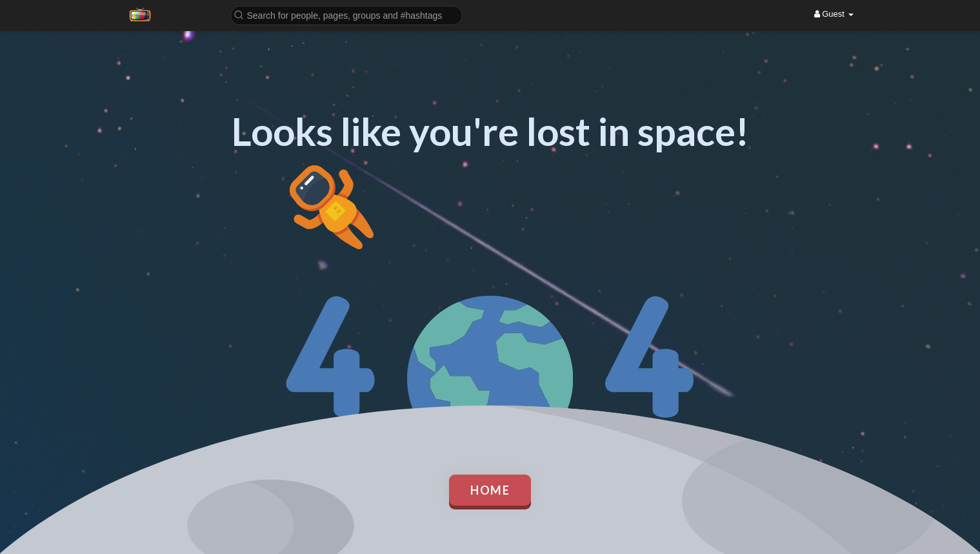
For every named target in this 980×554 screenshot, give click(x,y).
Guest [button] (834, 14)
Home (490, 490)
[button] (346, 15)
